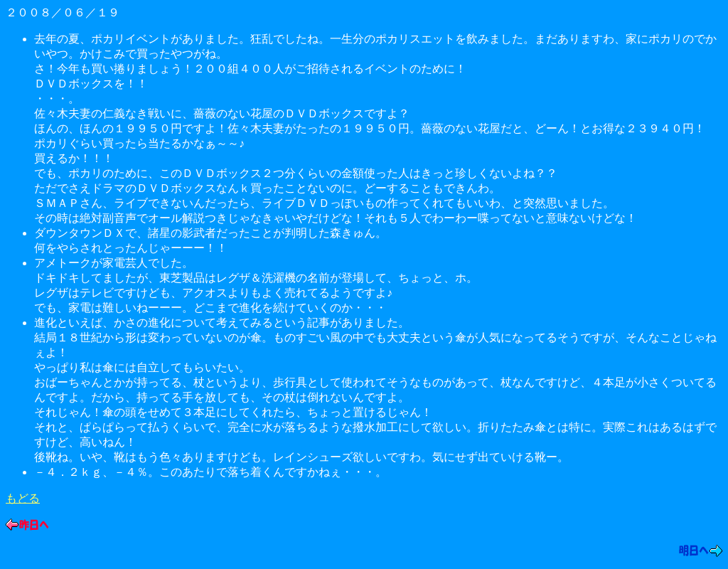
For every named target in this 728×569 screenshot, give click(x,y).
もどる (23, 498)
